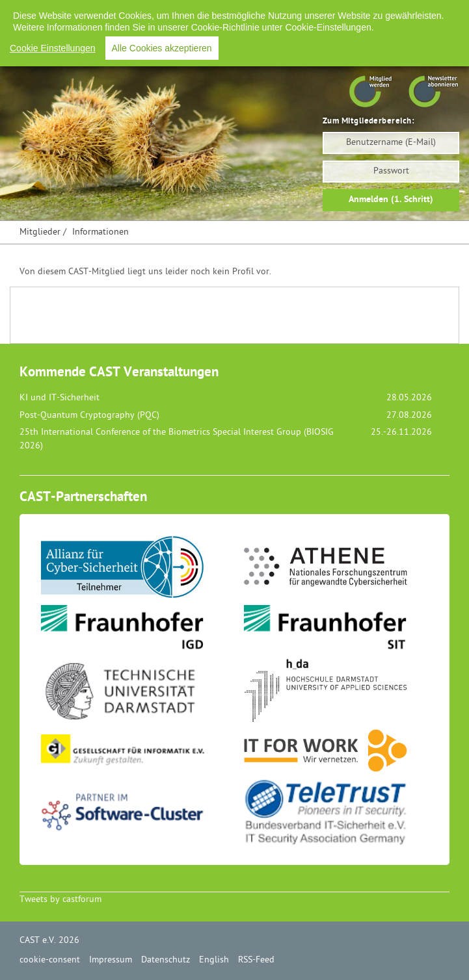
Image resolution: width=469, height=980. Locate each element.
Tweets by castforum (60, 900)
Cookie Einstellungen (53, 48)
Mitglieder (40, 232)
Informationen (100, 232)
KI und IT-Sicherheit (60, 398)
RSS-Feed (256, 960)
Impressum (111, 960)
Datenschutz (166, 960)
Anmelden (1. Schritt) (391, 200)
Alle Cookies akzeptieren (162, 48)
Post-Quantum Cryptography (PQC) (89, 416)
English (214, 960)
